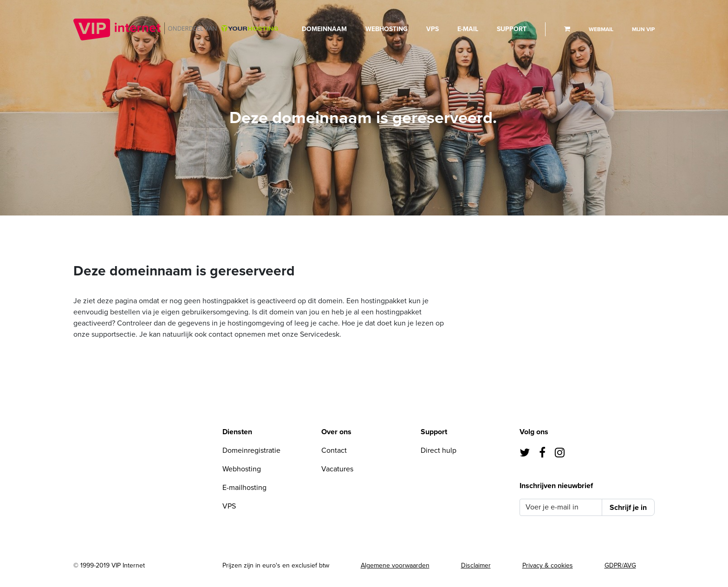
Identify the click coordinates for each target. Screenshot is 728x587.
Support (512, 29)
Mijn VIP (643, 29)
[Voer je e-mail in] (561, 507)
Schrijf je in (628, 508)
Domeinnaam (324, 29)
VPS (432, 29)
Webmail (601, 29)
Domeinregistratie (251, 450)
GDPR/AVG (620, 565)
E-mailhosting (244, 488)
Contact (334, 450)
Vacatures (337, 469)
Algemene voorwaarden (395, 565)
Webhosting (387, 29)
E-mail (468, 29)
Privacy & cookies (548, 565)
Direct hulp (439, 450)
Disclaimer (476, 565)
